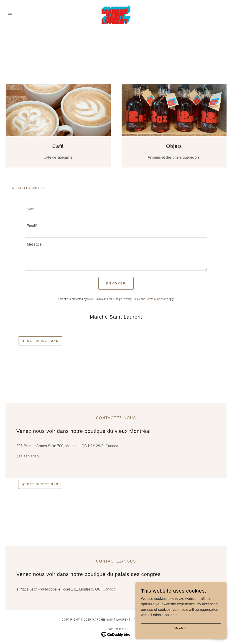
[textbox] (116, 209)
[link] (116, 15)
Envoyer (116, 283)
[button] (22, 15)
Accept (181, 628)
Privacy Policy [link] (131, 299)
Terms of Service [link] (156, 299)
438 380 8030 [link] (28, 457)
